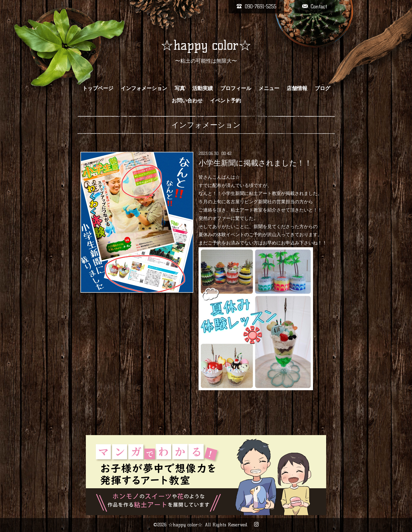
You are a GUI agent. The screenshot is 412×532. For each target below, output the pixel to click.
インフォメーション (144, 88)
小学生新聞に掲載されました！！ (255, 163)
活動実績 (203, 88)
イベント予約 (225, 101)
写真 (180, 88)
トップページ (98, 88)
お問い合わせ (187, 101)
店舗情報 (297, 88)
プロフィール (236, 88)
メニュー (269, 88)
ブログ (322, 88)
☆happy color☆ (206, 45)
